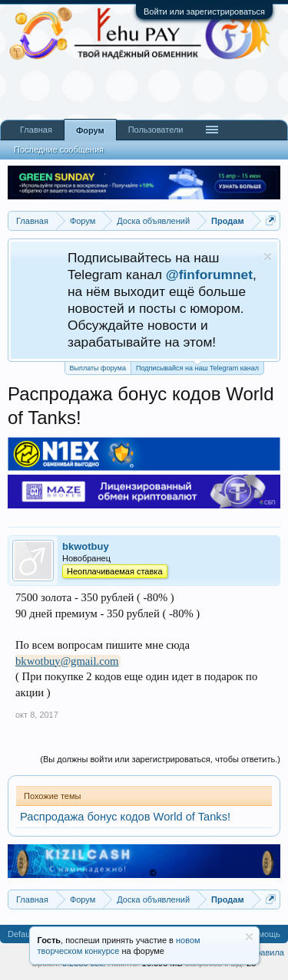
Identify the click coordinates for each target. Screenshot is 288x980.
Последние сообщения (59, 150)
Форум (90, 130)
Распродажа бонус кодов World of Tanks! (125, 817)
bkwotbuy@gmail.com (67, 661)
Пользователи (156, 130)
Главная (36, 130)
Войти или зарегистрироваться (204, 12)
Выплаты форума (98, 368)
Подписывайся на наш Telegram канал (197, 367)
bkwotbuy (86, 546)
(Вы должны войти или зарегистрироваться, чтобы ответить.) (160, 759)
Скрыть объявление (268, 257)
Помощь (265, 934)
